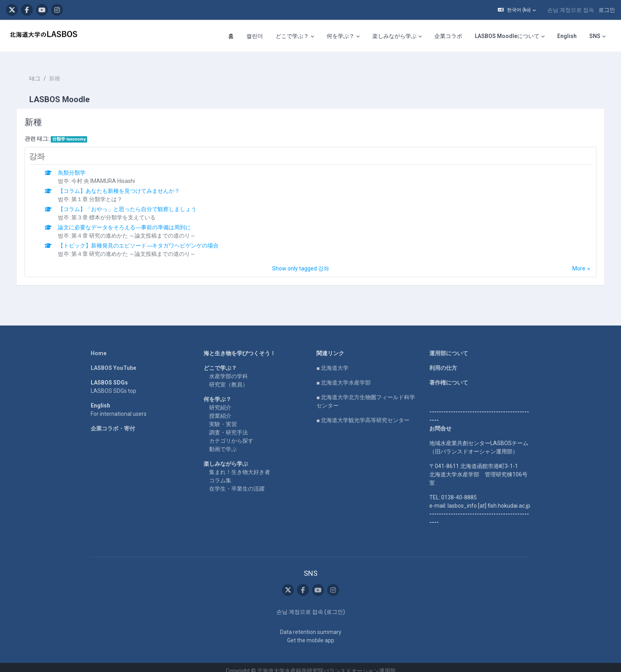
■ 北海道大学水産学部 (344, 375)
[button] (517, 10)
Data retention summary (311, 625)
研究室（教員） (229, 377)
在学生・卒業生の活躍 (237, 482)
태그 (40, 71)
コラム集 (220, 473)
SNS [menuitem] (595, 36)
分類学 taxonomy (74, 132)
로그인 (607, 10)
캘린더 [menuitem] (255, 36)
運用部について (449, 346)
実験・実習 (223, 417)
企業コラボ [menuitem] (448, 36)
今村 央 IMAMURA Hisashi (109, 174)
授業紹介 (220, 409)
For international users (119, 407)
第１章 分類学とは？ (103, 192)
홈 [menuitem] (231, 36)
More (573, 261)
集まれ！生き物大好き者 (240, 465)
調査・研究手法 (229, 425)
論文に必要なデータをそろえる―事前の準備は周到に (130, 220)
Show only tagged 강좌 (301, 261)
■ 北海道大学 (332, 361)
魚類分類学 (78, 166)
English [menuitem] (567, 36)
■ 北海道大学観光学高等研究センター (363, 413)
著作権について (449, 375)
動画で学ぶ (223, 442)
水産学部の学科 (229, 369)
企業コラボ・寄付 (113, 421)
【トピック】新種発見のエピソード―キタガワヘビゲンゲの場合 (144, 238)
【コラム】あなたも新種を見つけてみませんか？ (125, 184)
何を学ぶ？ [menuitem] (341, 36)
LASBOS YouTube (113, 361)
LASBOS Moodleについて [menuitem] (507, 36)
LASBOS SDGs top (113, 384)
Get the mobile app (311, 633)
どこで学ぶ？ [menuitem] (292, 36)
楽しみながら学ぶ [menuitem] (394, 36)
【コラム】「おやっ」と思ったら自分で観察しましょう (133, 202)
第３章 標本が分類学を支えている (119, 210)
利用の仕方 (443, 361)
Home (99, 346)
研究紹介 (220, 400)
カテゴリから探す (231, 434)
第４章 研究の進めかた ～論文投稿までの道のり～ (139, 228)
